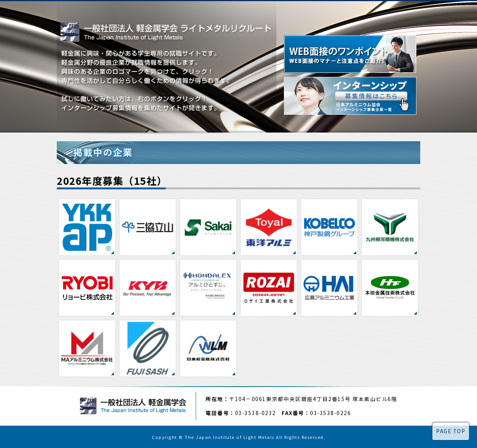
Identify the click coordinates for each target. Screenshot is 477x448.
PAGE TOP (451, 431)
